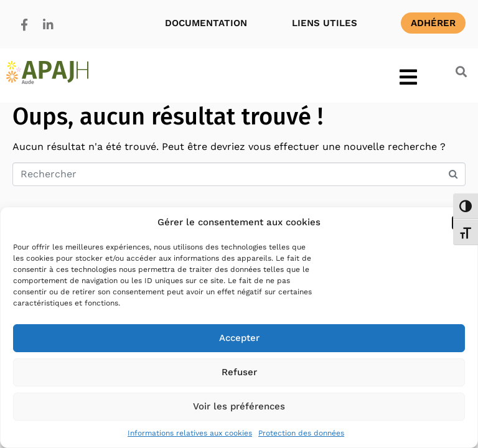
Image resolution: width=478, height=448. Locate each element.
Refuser (239, 372)
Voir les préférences (239, 406)
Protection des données (301, 433)
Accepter (239, 338)
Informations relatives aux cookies (190, 433)
